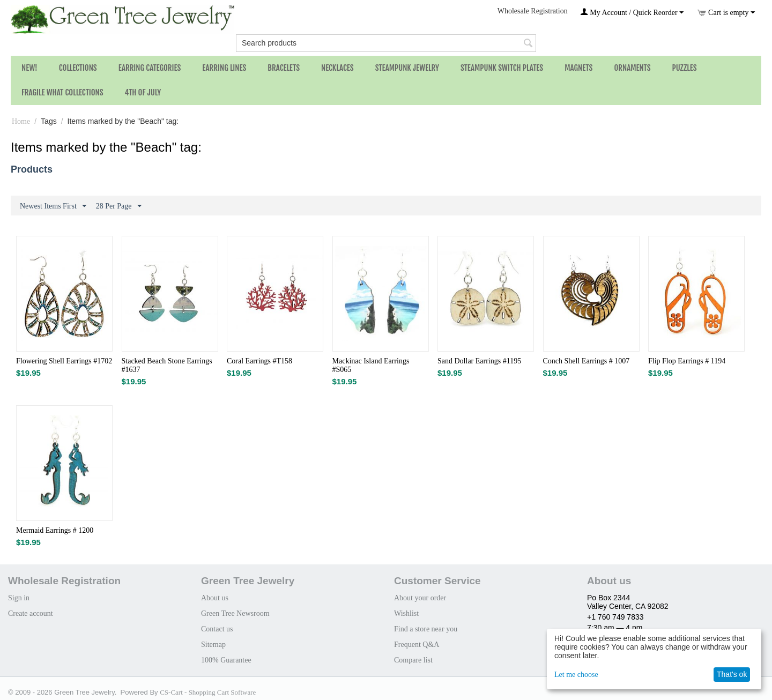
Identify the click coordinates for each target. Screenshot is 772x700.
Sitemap (213, 645)
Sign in (19, 598)
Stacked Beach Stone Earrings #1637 (167, 365)
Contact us (217, 629)
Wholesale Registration (533, 11)
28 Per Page (119, 206)
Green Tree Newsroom (235, 613)
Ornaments (632, 68)
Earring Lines (224, 68)
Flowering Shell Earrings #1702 (64, 361)
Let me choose (576, 675)
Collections (78, 68)
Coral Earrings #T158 (259, 361)
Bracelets (284, 68)
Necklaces (337, 68)
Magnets (578, 68)
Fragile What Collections (62, 92)
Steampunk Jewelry (407, 68)
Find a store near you (426, 629)
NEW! (29, 68)
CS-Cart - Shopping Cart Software (208, 692)
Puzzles (685, 68)
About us (215, 598)
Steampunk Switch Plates (502, 68)
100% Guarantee (226, 660)
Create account (31, 613)
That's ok (732, 674)
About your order (420, 598)
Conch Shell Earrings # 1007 (587, 361)
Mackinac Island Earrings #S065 (371, 365)
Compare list (413, 660)
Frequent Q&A (417, 645)
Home (21, 121)
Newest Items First (53, 206)
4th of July (143, 92)
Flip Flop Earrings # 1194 (687, 361)
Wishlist (406, 613)
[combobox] (386, 43)
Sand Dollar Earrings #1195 (479, 361)
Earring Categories (150, 68)
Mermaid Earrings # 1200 (55, 530)
